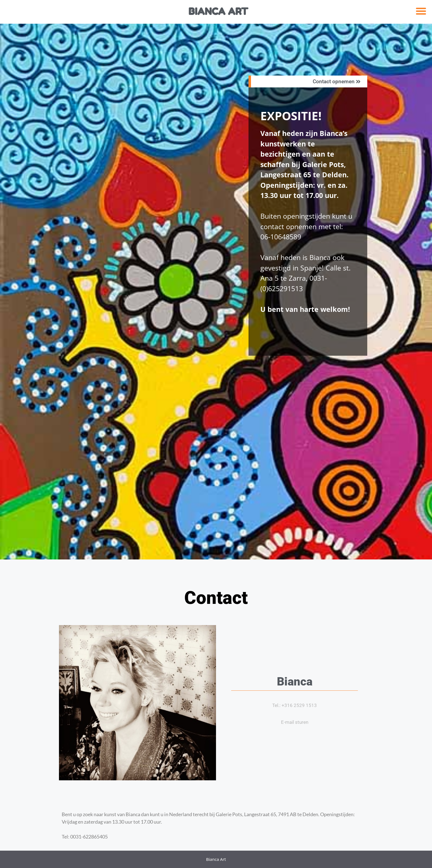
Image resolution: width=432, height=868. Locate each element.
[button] (421, 11)
